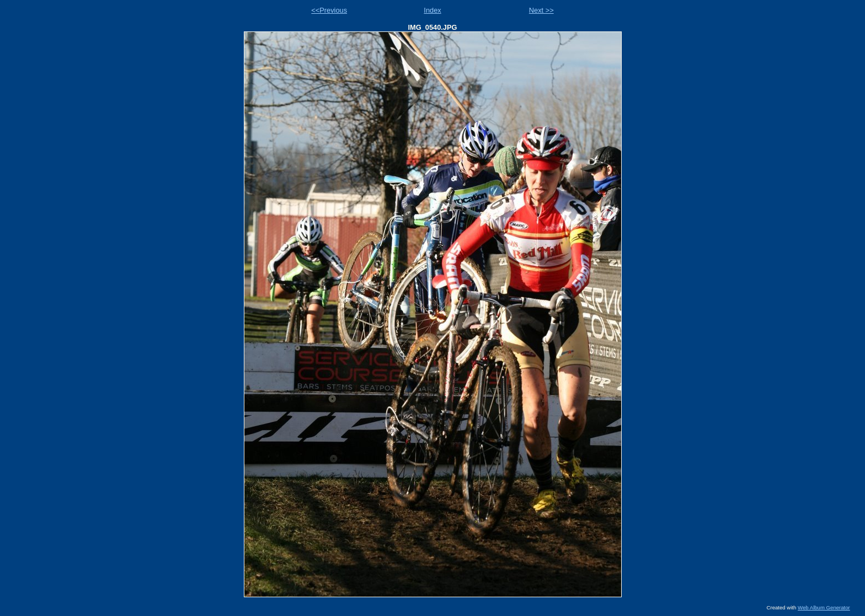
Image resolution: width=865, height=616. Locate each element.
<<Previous (329, 10)
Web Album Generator (824, 607)
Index (432, 10)
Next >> (541, 10)
